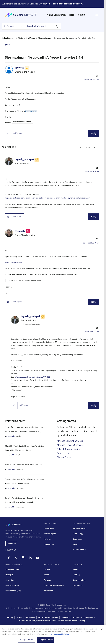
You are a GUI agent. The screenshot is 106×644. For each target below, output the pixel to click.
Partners (47, 580)
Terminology (78, 534)
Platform (22, 38)
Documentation (79, 580)
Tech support (78, 585)
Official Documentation (69, 449)
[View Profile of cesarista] (20, 231)
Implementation (12, 570)
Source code (63, 453)
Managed (9, 575)
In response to (31, 324)
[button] (8, 134)
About (47, 575)
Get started (44, 4)
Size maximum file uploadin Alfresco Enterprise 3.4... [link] (75, 38)
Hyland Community (56, 15)
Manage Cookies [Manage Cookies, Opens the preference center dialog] (27, 640)
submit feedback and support (67, 4)
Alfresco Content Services (22, 122)
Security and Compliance (48, 618)
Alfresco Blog (11, 436)
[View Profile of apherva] (20, 68)
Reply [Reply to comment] (93, 217)
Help (72, 15)
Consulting (10, 580)
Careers (47, 570)
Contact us (11, 544)
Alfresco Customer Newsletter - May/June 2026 (24, 465)
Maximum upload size (14, 262)
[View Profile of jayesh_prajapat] (24, 160)
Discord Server (64, 457)
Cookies (19, 618)
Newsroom (48, 591)
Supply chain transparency (84, 618)
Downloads (77, 539)
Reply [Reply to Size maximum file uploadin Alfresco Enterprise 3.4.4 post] (93, 133)
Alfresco (32, 38)
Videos (75, 544)
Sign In (82, 15)
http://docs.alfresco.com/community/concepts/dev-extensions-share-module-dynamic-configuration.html (48, 198)
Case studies (49, 529)
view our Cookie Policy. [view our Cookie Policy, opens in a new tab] (60, 634)
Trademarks (65, 618)
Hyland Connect (9, 38)
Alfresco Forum (44, 38)
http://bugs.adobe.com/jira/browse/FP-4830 (32, 377)
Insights (47, 539)
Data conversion (12, 585)
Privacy (10, 618)
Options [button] (7, 45)
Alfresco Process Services (70, 445)
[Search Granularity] (13, 26)
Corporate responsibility (54, 585)
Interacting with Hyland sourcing (71, 621)
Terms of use (30, 618)
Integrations (49, 544)
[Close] (102, 629)
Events (75, 570)
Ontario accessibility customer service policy (37, 621)
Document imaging (13, 591)
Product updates (79, 550)
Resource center (79, 529)
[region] (53, 634)
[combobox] (43, 26)
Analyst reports (50, 534)
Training (76, 575)
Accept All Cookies (46, 640)
